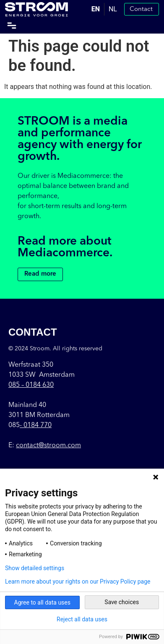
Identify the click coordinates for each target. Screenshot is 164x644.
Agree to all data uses (43, 602)
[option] (113, 9)
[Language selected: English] (104, 9)
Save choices (122, 602)
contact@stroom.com (48, 446)
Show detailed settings (35, 568)
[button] (12, 26)
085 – (31, 385)
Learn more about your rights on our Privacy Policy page (78, 581)
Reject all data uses (82, 619)
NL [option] (113, 9)
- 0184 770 (36, 425)
